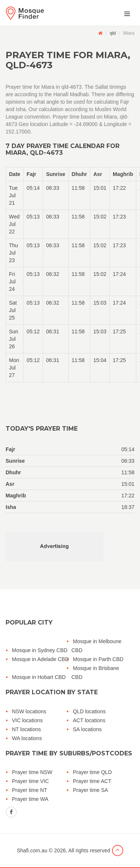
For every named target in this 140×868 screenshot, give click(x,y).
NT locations (27, 729)
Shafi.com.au (32, 850)
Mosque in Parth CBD (98, 659)
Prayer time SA (90, 790)
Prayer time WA (30, 799)
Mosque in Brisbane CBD (95, 673)
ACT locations (89, 720)
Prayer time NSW (32, 772)
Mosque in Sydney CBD (40, 650)
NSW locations (29, 711)
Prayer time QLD (92, 772)
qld (113, 33)
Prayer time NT (29, 790)
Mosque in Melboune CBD (96, 646)
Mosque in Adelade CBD (41, 659)
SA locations (87, 729)
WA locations (27, 738)
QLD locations (89, 711)
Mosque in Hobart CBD (39, 677)
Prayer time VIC (30, 781)
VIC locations (27, 720)
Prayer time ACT (92, 781)
